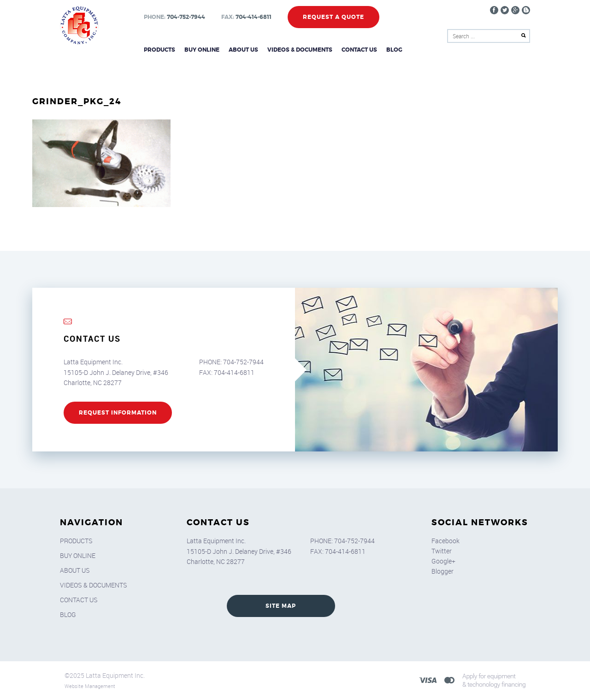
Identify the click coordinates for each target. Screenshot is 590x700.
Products (159, 50)
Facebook (445, 541)
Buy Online (202, 50)
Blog (394, 50)
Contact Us (359, 50)
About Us (243, 50)
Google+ (443, 561)
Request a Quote (333, 17)
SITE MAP (281, 606)
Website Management (90, 686)
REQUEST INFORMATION (118, 413)
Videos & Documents (300, 50)
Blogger (442, 571)
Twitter (442, 551)
